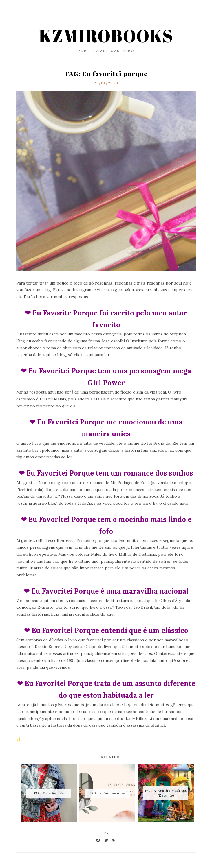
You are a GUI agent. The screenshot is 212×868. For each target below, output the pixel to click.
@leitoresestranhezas (146, 290)
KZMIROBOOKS (106, 36)
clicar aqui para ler (92, 355)
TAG (106, 833)
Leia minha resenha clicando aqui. (83, 614)
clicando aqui (175, 503)
